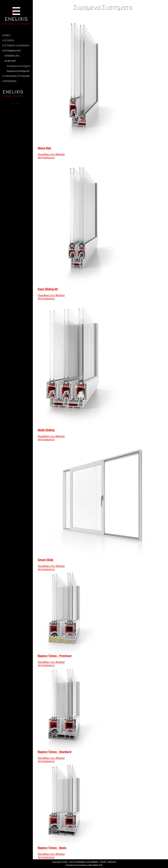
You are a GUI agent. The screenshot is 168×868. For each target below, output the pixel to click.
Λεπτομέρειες (46, 158)
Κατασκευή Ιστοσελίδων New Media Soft (84, 865)
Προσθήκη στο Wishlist (51, 154)
